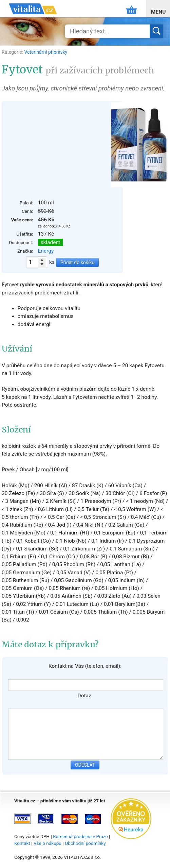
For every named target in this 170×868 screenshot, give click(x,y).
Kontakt (22, 843)
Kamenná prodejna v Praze (80, 836)
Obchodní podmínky (85, 843)
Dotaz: (85, 696)
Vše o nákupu (48, 843)
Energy (46, 251)
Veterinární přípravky (46, 52)
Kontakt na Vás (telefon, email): (85, 666)
